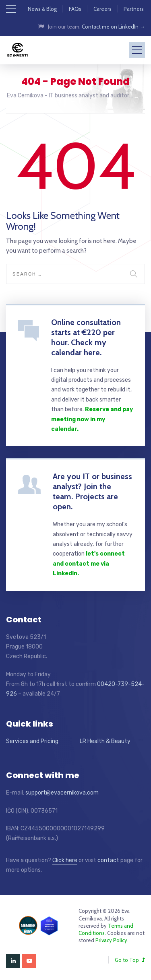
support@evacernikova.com (62, 793)
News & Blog (42, 9)
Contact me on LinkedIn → (113, 27)
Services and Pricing (32, 741)
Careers (102, 9)
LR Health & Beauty (105, 741)
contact (108, 860)
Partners (134, 9)
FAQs (75, 9)
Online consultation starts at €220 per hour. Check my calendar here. (86, 337)
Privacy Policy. (112, 940)
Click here (65, 860)
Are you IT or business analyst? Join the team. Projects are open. (92, 491)
